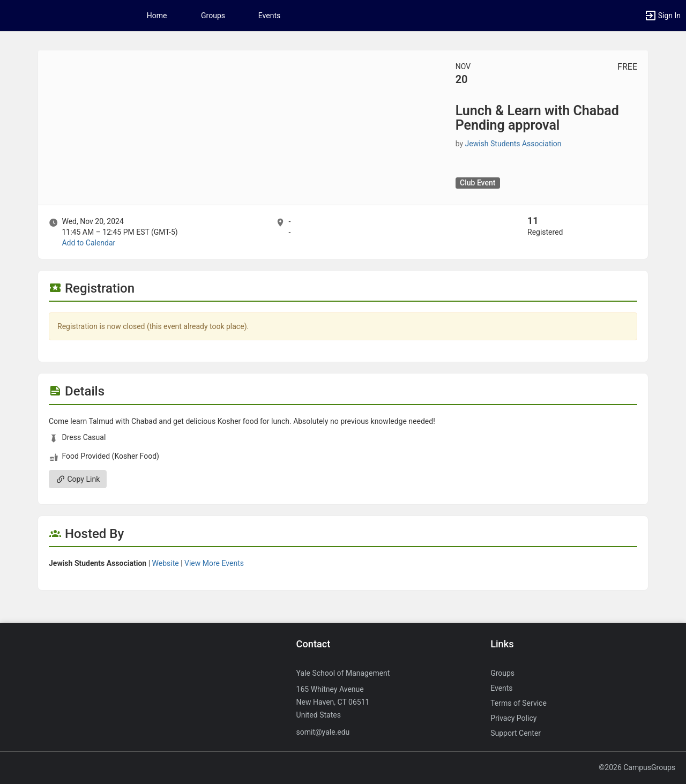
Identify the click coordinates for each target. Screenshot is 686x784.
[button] (662, 16)
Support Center (516, 733)
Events (269, 16)
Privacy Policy (513, 718)
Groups (213, 16)
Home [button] (157, 16)
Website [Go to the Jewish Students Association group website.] (166, 563)
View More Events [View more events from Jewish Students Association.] (214, 563)
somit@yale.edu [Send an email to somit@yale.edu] (323, 732)
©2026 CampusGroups (637, 767)
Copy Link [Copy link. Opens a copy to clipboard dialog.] (78, 479)
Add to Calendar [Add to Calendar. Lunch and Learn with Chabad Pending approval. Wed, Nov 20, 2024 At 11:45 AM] (88, 243)
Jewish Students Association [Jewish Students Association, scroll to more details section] (513, 144)
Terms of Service (519, 703)
